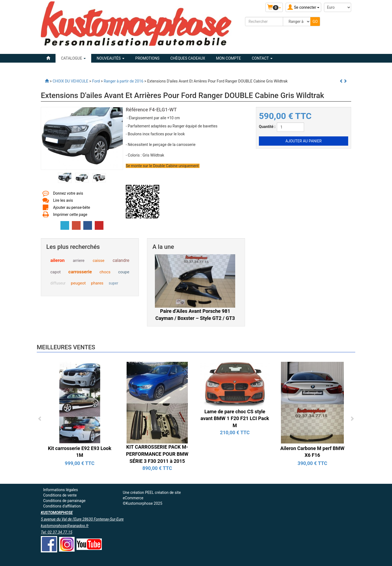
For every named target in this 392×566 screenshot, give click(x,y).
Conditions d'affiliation (62, 506)
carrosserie (80, 272)
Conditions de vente (60, 495)
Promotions (147, 58)
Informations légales (60, 490)
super (113, 283)
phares (97, 283)
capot (56, 272)
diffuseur (58, 283)
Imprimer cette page (70, 215)
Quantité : (267, 127)
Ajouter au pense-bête (72, 207)
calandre (121, 260)
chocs (105, 272)
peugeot (78, 283)
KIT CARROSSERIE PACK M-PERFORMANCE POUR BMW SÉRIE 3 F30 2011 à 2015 (157, 454)
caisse (98, 261)
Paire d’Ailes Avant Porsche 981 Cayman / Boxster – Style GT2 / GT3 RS (195, 318)
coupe (124, 272)
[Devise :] (338, 7)
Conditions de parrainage (64, 501)
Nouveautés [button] (111, 58)
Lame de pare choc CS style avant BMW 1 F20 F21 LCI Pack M (235, 418)
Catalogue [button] (73, 58)
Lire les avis (63, 200)
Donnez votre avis (68, 193)
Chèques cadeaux (188, 58)
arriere (79, 261)
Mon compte (229, 58)
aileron (57, 260)
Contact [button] (262, 58)
